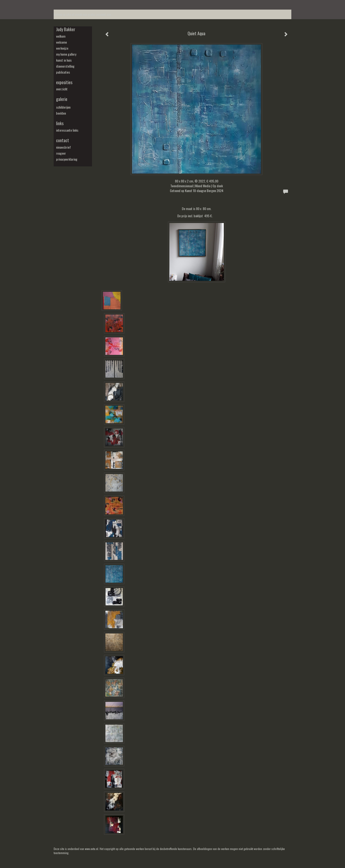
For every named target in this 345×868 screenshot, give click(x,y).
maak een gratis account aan (93, 14)
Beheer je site (62, 14)
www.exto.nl (92, 849)
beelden (61, 113)
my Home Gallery (66, 54)
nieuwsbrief (63, 147)
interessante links (67, 130)
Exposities (64, 82)
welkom (61, 36)
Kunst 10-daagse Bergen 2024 (204, 191)
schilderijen (63, 107)
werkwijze (62, 48)
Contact (63, 140)
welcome (61, 42)
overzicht (62, 89)
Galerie (62, 99)
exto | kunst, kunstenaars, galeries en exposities (67, 5)
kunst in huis (64, 60)
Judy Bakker (66, 29)
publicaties (63, 72)
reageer (61, 153)
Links (60, 123)
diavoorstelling (65, 66)
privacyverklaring (67, 159)
